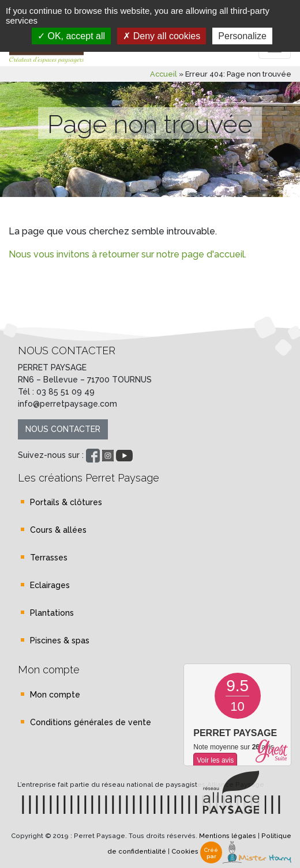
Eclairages (50, 585)
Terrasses (49, 558)
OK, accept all (71, 36)
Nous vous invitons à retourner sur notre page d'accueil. (127, 254)
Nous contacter (63, 429)
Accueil (164, 74)
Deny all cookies (162, 36)
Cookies (185, 852)
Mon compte (55, 695)
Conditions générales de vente (91, 722)
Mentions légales (228, 836)
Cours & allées (58, 530)
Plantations (52, 613)
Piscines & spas (60, 640)
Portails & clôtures (66, 502)
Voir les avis (215, 760)
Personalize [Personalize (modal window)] (242, 36)
